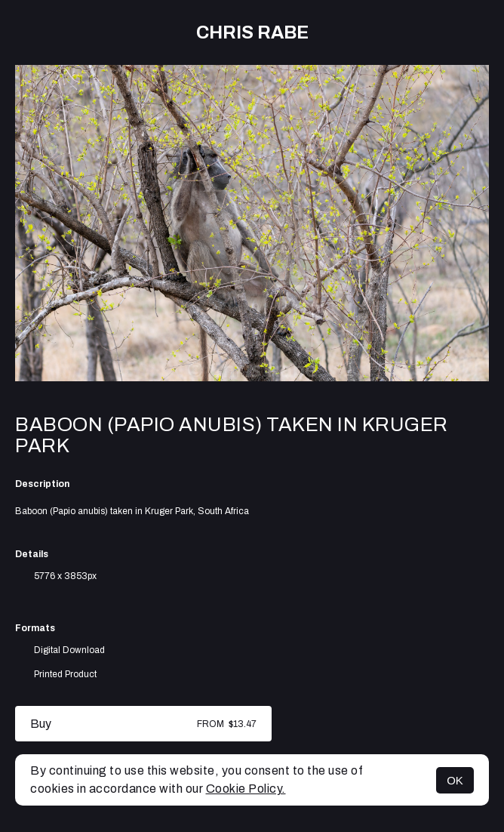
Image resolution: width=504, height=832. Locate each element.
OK (455, 780)
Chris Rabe (252, 32)
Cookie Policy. (246, 789)
